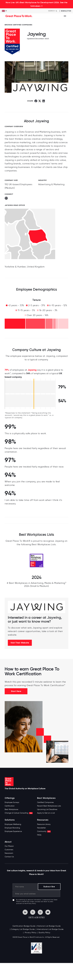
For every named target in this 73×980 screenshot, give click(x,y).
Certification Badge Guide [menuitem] (24, 926)
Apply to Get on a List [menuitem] (46, 813)
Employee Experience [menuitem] (13, 831)
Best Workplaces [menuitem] (11, 809)
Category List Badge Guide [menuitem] (23, 929)
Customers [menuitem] (9, 850)
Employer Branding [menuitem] (12, 828)
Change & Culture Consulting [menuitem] (19, 813)
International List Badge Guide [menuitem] (50, 929)
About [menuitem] (8, 842)
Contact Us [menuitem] (9, 857)
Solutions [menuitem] (10, 820)
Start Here (16, 691)
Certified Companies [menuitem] (45, 802)
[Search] (53, 11)
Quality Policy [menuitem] (44, 933)
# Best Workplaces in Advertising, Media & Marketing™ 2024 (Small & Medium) (36, 585)
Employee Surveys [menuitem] (12, 802)
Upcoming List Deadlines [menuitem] (47, 809)
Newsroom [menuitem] (9, 853)
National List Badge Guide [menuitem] (49, 926)
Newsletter (66, 11)
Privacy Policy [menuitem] (30, 933)
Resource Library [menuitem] (44, 824)
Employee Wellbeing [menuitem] (13, 824)
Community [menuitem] (44, 831)
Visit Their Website (20, 643)
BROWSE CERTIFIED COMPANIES (19, 25)
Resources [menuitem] (43, 820)
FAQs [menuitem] (39, 835)
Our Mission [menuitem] (9, 846)
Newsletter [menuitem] (41, 828)
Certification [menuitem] (10, 806)
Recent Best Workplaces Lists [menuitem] (49, 806)
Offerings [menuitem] (10, 798)
